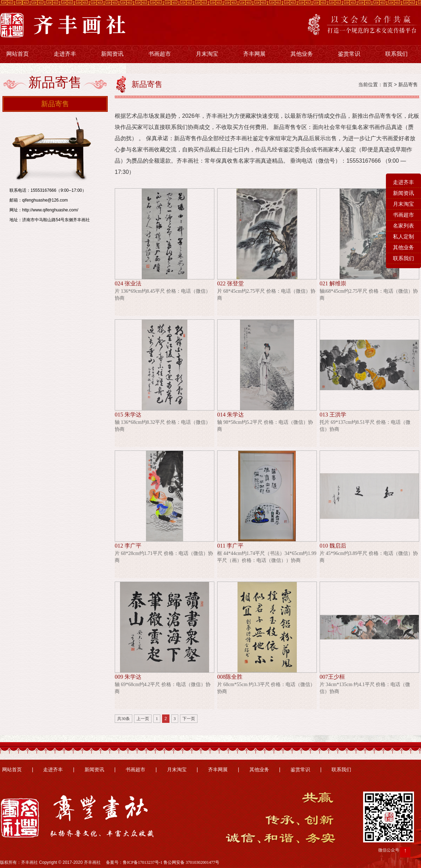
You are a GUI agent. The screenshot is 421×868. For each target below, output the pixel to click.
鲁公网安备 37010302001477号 (191, 862)
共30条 (123, 719)
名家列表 (403, 226)
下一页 (189, 719)
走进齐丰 (65, 54)
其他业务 (302, 54)
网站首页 (18, 54)
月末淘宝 (207, 54)
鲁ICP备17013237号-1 (143, 862)
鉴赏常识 (349, 54)
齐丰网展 (254, 54)
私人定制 (403, 237)
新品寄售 (55, 104)
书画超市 (160, 54)
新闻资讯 (112, 54)
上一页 (143, 719)
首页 (388, 85)
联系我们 (396, 54)
